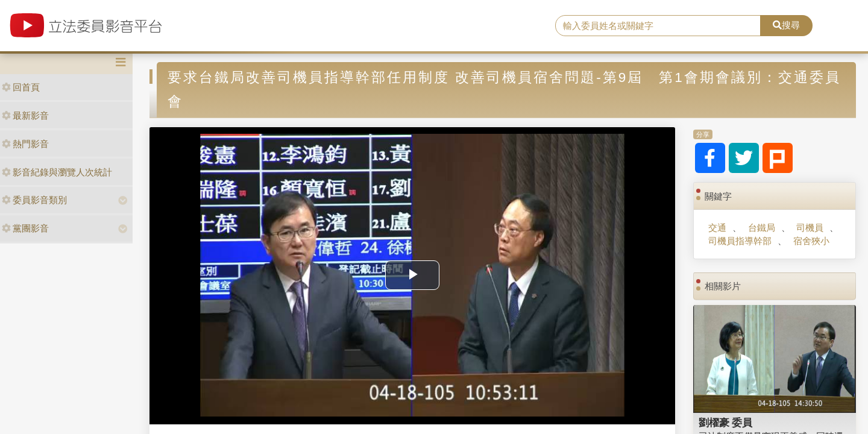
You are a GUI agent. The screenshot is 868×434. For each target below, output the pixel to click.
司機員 (810, 228)
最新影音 (25, 115)
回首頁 (21, 87)
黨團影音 (25, 228)
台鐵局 (762, 228)
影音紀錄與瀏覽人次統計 (57, 172)
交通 (717, 228)
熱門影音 (25, 144)
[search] (658, 26)
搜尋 (786, 25)
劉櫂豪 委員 (726, 423)
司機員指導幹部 (740, 241)
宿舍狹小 (811, 241)
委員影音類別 (34, 200)
